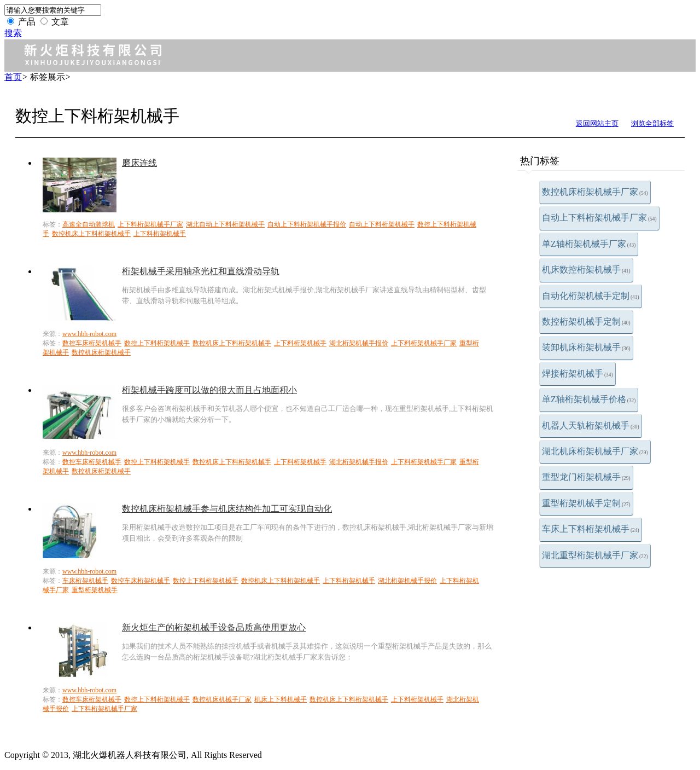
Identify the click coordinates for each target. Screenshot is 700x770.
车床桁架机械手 (85, 581)
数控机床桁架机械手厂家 (595, 192)
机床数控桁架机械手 (586, 270)
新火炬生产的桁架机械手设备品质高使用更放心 (214, 627)
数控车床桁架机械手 (92, 343)
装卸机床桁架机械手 (586, 347)
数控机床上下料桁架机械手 (91, 234)
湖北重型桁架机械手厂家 (595, 555)
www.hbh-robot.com (89, 334)
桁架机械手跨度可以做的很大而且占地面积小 (209, 390)
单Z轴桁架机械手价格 (589, 399)
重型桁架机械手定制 (586, 503)
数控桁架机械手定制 (586, 322)
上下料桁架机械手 (160, 234)
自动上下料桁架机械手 (382, 224)
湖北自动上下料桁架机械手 (225, 224)
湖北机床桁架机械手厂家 (595, 451)
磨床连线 (139, 163)
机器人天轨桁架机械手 (591, 425)
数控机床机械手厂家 (222, 699)
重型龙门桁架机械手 (586, 477)
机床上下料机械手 (281, 699)
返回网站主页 (597, 123)
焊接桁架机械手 (577, 374)
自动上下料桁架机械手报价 (307, 224)
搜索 (13, 33)
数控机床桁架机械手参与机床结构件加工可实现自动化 (227, 509)
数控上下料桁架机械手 (157, 343)
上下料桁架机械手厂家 (150, 224)
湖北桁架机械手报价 (359, 343)
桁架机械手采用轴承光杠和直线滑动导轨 (201, 271)
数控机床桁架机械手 (101, 352)
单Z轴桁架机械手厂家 (589, 244)
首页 (13, 77)
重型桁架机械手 (95, 590)
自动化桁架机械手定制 (591, 296)
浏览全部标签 (652, 123)
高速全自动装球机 (89, 224)
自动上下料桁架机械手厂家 (599, 218)
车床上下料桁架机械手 (591, 529)
